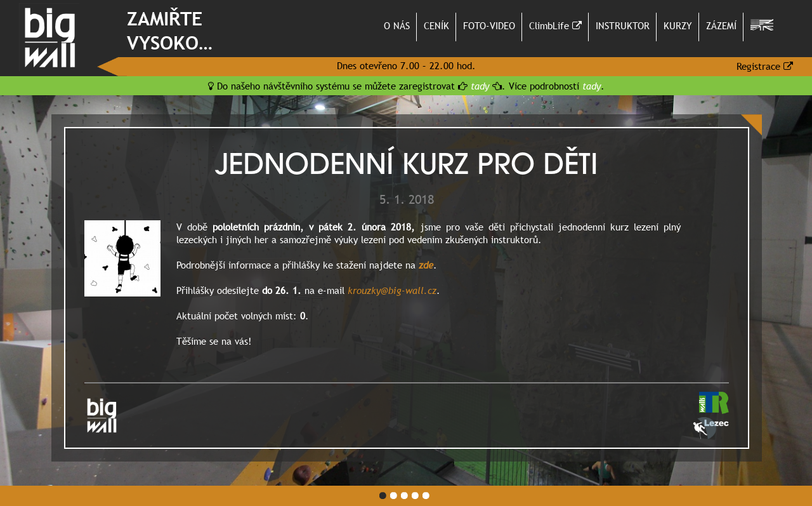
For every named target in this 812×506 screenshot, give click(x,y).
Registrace (765, 66)
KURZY (678, 25)
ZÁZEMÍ (721, 25)
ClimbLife (555, 25)
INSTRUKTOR (623, 25)
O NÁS (397, 25)
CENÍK (436, 25)
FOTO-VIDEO (489, 25)
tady (480, 86)
